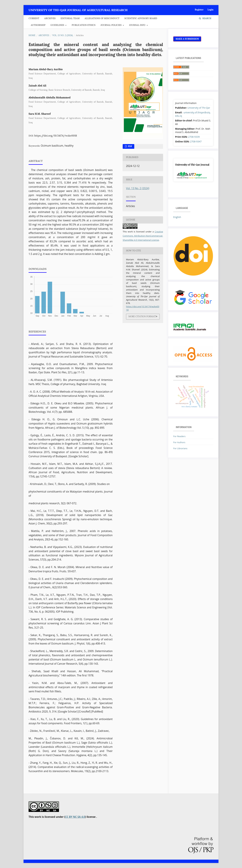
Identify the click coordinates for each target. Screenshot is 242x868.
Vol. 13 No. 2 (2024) (63, 35)
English (177, 217)
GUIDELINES (58, 25)
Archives (50, 18)
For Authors (179, 442)
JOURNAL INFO (137, 25)
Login (210, 10)
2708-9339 (194, 137)
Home (32, 35)
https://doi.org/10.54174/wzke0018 (56, 136)
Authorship (38, 25)
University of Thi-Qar (199, 108)
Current (34, 18)
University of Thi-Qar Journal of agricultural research (78, 10)
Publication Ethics (84, 25)
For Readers (179, 436)
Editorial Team (70, 18)
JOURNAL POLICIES (111, 25)
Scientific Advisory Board (141, 18)
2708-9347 (196, 141)
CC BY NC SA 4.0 (75, 817)
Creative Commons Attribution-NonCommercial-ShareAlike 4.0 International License (143, 236)
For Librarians (180, 448)
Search (205, 18)
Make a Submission (187, 39)
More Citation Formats (143, 316)
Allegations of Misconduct (102, 18)
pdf (130, 146)
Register (199, 10)
